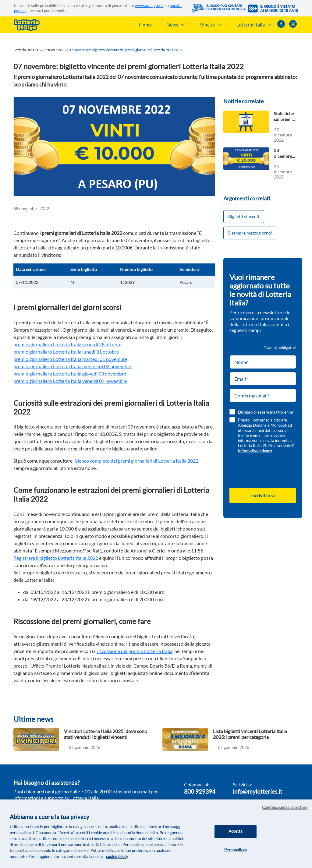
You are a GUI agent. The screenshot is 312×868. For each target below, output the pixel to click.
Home (145, 25)
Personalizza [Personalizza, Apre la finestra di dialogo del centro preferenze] (236, 850)
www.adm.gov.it (149, 5)
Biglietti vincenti (244, 216)
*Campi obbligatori (280, 348)
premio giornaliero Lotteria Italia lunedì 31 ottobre (66, 352)
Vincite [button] (211, 25)
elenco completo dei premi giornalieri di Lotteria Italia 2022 (137, 461)
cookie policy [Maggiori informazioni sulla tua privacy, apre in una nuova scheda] (117, 857)
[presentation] (263, 470)
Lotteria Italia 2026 (28, 50)
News (51, 50)
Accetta (236, 832)
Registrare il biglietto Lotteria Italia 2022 (56, 558)
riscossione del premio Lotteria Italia (135, 651)
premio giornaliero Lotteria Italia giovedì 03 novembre (70, 374)
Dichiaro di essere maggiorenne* (266, 412)
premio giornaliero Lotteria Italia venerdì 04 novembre (70, 381)
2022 (62, 50)
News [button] (176, 25)
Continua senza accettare (285, 808)
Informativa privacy (255, 451)
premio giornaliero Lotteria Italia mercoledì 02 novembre (73, 366)
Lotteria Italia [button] (254, 25)
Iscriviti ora (263, 495)
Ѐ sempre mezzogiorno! (250, 233)
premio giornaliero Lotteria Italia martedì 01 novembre (70, 359)
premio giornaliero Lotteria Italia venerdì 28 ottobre (67, 344)
